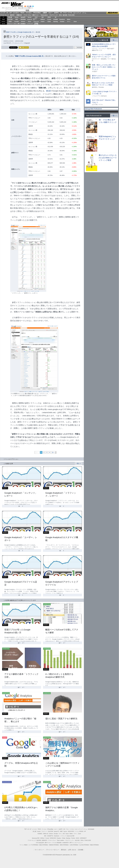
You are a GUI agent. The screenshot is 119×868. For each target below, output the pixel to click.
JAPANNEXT (23, 24)
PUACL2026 (71, 15)
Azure (30, 22)
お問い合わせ (72, 850)
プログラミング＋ (70, 840)
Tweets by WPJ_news (92, 112)
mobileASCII (66, 843)
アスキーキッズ (5, 15)
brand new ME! (71, 836)
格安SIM (12, 15)
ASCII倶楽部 (113, 13)
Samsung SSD (36, 838)
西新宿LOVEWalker (54, 845)
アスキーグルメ (28, 15)
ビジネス (16, 13)
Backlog (56, 22)
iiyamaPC (23, 17)
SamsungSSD (35, 19)
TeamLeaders (44, 15)
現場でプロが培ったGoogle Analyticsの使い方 (20, 32)
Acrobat (17, 22)
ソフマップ (30, 24)
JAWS (10, 22)
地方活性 (65, 15)
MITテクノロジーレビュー (76, 843)
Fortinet (62, 22)
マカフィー (10, 24)
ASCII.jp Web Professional (93, 109)
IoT (11, 13)
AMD (17, 19)
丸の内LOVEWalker (84, 845)
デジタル (29, 13)
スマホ (70, 13)
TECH (22, 13)
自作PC (56, 13)
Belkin (69, 19)
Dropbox (43, 22)
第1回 (48, 91)
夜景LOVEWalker (64, 845)
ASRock (43, 19)
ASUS (49, 17)
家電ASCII (19, 15)
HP (56, 17)
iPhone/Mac (37, 13)
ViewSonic (62, 19)
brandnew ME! (36, 24)
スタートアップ (77, 13)
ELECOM (10, 19)
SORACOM (53, 838)
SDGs (60, 15)
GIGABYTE (30, 19)
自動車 (45, 13)
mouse (17, 17)
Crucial (49, 19)
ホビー (51, 13)
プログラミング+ (54, 15)
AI (7, 13)
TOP (25, 829)
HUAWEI (56, 19)
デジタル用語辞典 (57, 843)
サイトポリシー (39, 850)
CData (49, 22)
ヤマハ (69, 22)
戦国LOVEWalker (94, 845)
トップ (3, 13)
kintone (23, 22)
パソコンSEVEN (36, 17)
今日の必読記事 (40, 843)
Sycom (30, 17)
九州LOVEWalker (74, 845)
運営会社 (64, 850)
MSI (43, 17)
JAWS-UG (46, 834)
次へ (53, 452)
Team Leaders (60, 840)
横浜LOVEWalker (44, 845)
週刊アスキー (36, 15)
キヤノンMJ (17, 24)
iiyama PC (56, 831)
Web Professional (17, 5)
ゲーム (84, 13)
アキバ (65, 13)
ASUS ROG (23, 19)
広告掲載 (80, 850)
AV (61, 13)
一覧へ (78, 464)
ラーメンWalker (24, 845)
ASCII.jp (6, 3)
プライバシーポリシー (53, 850)
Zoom (75, 22)
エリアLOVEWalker (34, 845)
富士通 (10, 17)
